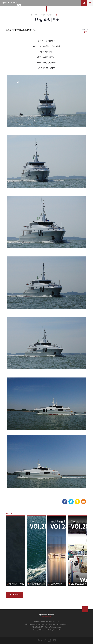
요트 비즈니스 (19, 7)
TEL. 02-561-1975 (38, 627)
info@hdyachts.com (55, 627)
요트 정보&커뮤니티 (18, 7)
